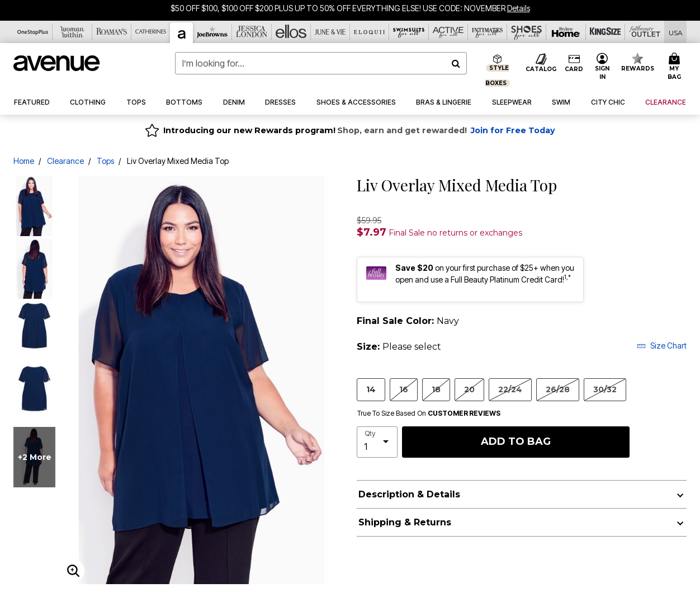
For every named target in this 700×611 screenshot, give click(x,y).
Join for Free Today (513, 130)
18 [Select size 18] (436, 389)
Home (24, 161)
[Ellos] (291, 32)
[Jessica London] (252, 32)
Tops (105, 161)
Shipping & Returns (405, 522)
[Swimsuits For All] (409, 32)
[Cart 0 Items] (676, 67)
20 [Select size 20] (469, 389)
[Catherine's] (151, 32)
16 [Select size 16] (404, 389)
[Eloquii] (370, 32)
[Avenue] (182, 33)
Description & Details (409, 494)
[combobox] (321, 63)
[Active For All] (448, 32)
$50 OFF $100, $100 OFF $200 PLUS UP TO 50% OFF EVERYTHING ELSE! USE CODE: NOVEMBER (338, 8)
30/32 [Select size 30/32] (605, 389)
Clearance (65, 161)
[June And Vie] (330, 32)
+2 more (35, 457)
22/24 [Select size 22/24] (510, 389)
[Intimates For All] (488, 32)
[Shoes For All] (527, 32)
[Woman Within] (72, 32)
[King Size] (606, 32)
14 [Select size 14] (371, 389)
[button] (602, 67)
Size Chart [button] (662, 346)
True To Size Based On (429, 413)
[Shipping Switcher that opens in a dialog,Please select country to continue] (676, 32)
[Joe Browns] (212, 32)
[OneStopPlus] (33, 32)
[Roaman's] (112, 32)
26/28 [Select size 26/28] (558, 389)
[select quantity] (377, 442)
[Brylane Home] (566, 32)
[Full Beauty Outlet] (645, 32)
